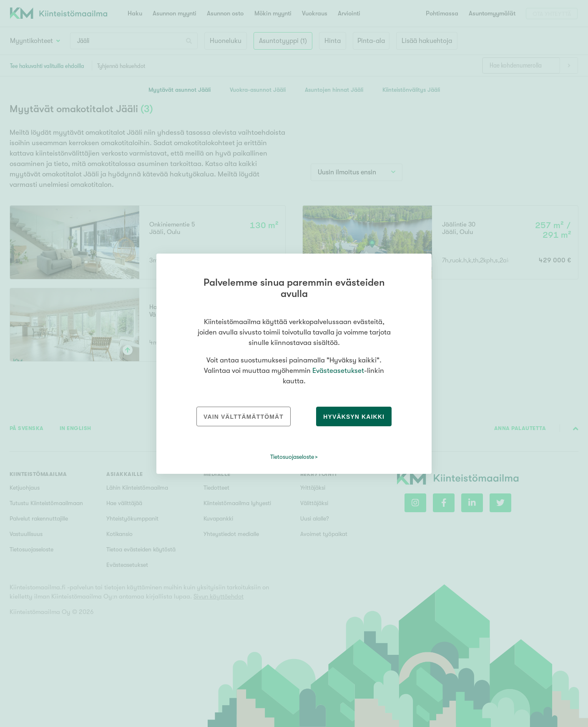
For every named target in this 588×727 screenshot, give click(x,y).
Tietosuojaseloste (292, 457)
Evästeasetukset (338, 371)
